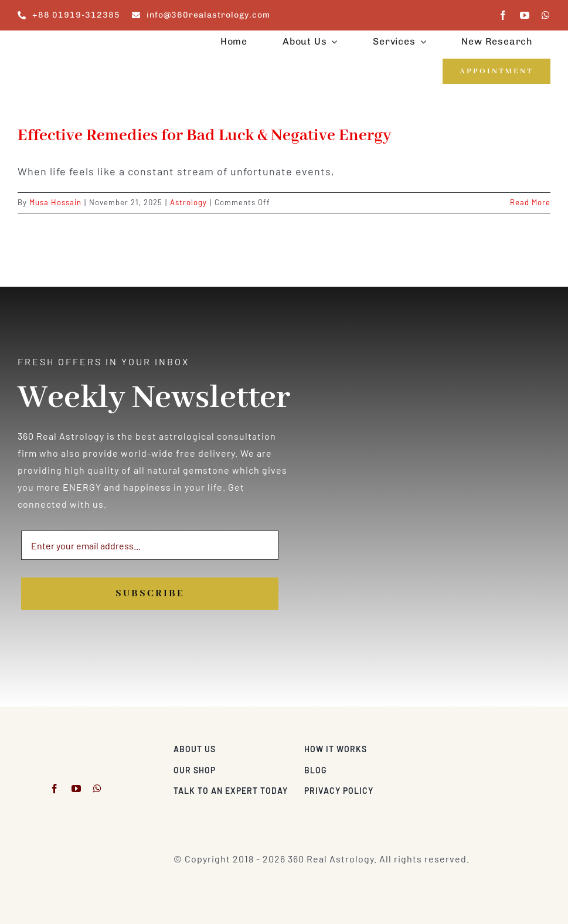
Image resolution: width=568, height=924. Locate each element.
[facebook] (503, 15)
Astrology (188, 202)
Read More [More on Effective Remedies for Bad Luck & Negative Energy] (530, 202)
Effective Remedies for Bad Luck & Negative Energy (204, 136)
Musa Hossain (55, 202)
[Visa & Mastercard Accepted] (512, 746)
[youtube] (525, 15)
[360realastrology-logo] (54, 44)
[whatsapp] (546, 15)
